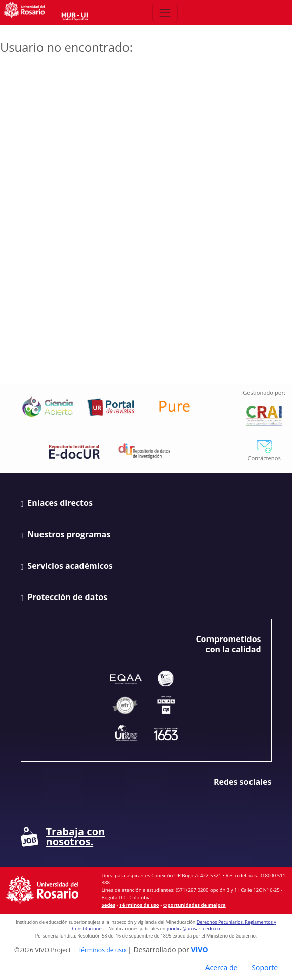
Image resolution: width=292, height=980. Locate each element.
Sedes (109, 905)
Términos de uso (139, 905)
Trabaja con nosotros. (63, 837)
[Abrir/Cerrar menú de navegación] (165, 12)
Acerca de (222, 968)
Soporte (265, 968)
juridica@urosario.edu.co (194, 929)
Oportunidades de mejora (195, 905)
